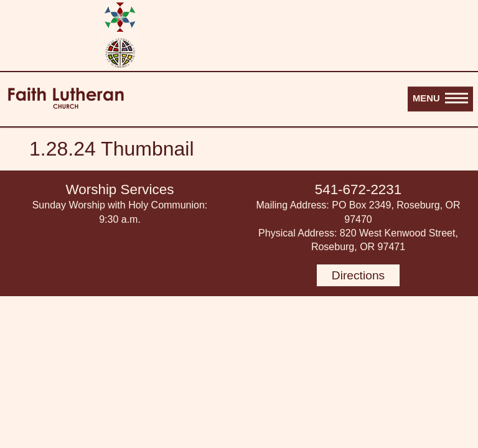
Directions (358, 275)
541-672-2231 (358, 189)
